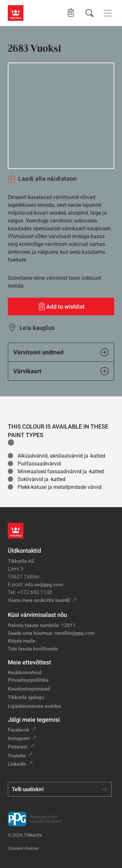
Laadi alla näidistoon (42, 179)
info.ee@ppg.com (44, 585)
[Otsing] (89, 13)
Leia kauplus (37, 328)
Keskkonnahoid (25, 673)
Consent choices (23, 848)
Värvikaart (61, 371)
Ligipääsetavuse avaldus (34, 706)
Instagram (19, 738)
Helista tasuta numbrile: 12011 (42, 625)
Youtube (17, 756)
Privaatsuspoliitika (28, 680)
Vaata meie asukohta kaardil (39, 600)
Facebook (19, 730)
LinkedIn (17, 764)
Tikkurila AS (21, 561)
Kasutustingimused (29, 689)
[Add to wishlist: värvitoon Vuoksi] (61, 306)
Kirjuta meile (21, 641)
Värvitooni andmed (61, 352)
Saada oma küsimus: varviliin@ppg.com (51, 633)
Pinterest (18, 747)
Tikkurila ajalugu (26, 697)
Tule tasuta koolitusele (33, 649)
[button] (71, 13)
